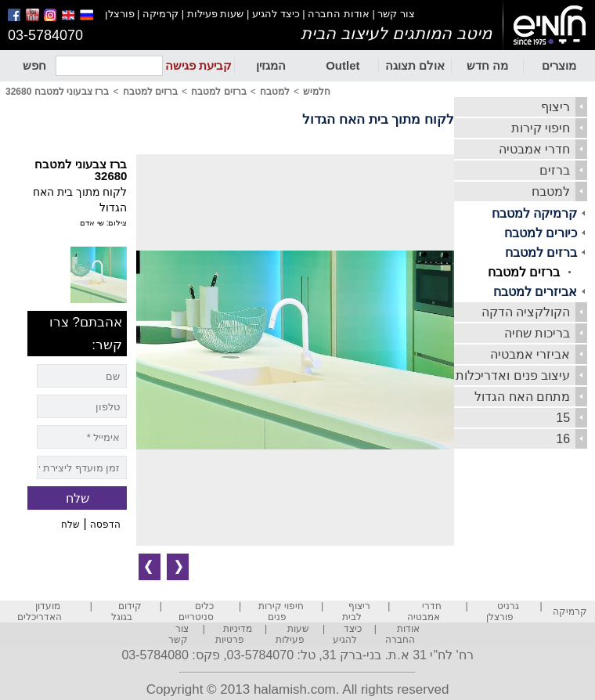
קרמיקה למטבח (534, 213)
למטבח (551, 191)
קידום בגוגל (126, 612)
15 (563, 418)
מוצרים (559, 65)
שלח (70, 525)
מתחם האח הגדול (522, 397)
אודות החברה (339, 14)
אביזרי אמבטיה (530, 354)
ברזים (555, 170)
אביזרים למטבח (535, 292)
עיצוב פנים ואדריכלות (513, 375)
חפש (34, 65)
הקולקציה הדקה (526, 312)
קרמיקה (160, 14)
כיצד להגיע (276, 14)
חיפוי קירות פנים (281, 612)
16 (563, 439)
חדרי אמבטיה (534, 149)
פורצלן (120, 14)
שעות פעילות (216, 14)
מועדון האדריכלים (40, 612)
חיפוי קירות (541, 128)
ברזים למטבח (541, 253)
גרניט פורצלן (503, 612)
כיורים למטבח (541, 233)
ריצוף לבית (357, 612)
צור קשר (396, 14)
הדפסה (105, 525)
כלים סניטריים (196, 612)
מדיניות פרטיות (234, 634)
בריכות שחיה (537, 333)
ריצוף (555, 107)
